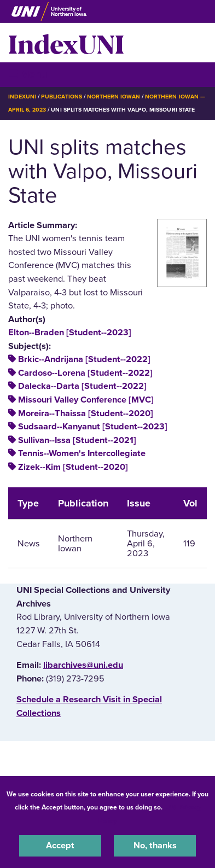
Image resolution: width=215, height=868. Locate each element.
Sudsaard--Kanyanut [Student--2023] (93, 427)
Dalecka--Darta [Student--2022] (82, 386)
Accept (60, 846)
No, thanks (155, 846)
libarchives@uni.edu (83, 665)
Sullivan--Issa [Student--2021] (77, 440)
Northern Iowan (114, 97)
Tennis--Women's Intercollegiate (82, 453)
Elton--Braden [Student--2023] (70, 333)
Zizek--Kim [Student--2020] (73, 467)
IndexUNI (66, 43)
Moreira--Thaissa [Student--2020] (86, 413)
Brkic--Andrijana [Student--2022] (84, 359)
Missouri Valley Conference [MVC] (86, 400)
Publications (61, 97)
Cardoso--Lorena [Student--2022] (85, 373)
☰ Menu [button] (28, 74)
